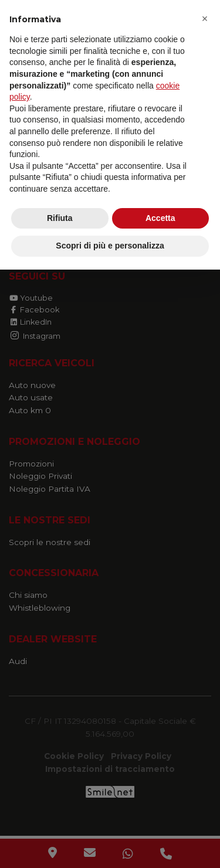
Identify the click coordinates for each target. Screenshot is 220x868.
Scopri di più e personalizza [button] (110, 246)
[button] (205, 19)
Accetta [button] (160, 218)
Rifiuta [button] (60, 218)
